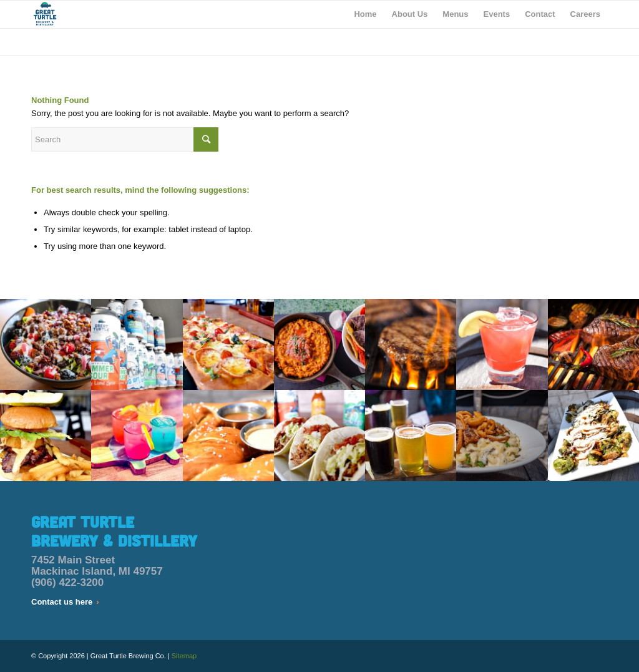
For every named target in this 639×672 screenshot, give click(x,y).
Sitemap (184, 656)
